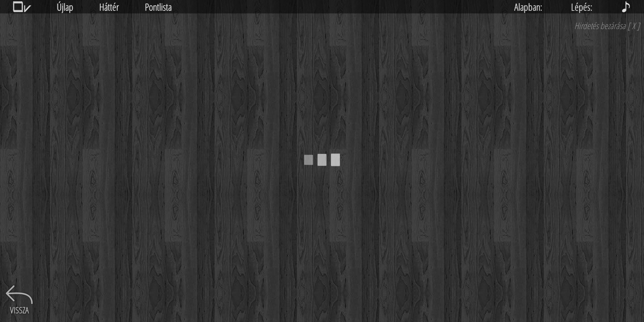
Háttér (109, 7)
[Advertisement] (577, 172)
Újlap (65, 7)
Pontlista (158, 7)
